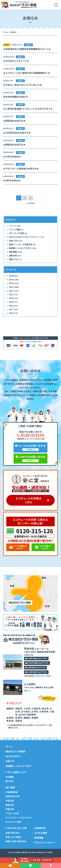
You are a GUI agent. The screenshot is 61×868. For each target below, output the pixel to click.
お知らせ (13, 226)
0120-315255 (30, 435)
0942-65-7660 (43, 676)
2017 (11, 309)
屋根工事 (10, 805)
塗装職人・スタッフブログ (20, 248)
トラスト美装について (16, 772)
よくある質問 (41, 833)
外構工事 (10, 809)
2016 (11, 313)
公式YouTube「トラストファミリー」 (25, 237)
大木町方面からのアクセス (36, 658)
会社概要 (10, 777)
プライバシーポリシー (45, 842)
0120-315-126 (35, 531)
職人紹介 (10, 781)
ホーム (9, 747)
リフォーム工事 (12, 813)
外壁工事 (10, 801)
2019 (11, 302)
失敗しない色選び (14, 837)
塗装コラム (14, 259)
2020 (11, 298)
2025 (11, 279)
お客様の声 (40, 828)
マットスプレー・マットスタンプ (19, 818)
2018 (11, 306)
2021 (11, 294)
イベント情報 (15, 229)
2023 (11, 287)
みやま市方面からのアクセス (37, 663)
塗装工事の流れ (13, 833)
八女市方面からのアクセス (36, 672)
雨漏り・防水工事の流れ (16, 841)
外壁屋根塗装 (12, 792)
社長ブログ (14, 241)
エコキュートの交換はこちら (29, 500)
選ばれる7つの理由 (15, 751)
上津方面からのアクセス (35, 667)
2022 (11, 291)
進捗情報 (13, 252)
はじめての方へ (14, 756)
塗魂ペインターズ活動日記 (21, 244)
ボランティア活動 (16, 233)
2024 (11, 283)
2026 (11, 276)
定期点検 (13, 256)
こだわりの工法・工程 (16, 828)
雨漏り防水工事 (12, 796)
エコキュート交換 (13, 822)
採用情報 (39, 838)
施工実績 (10, 787)
